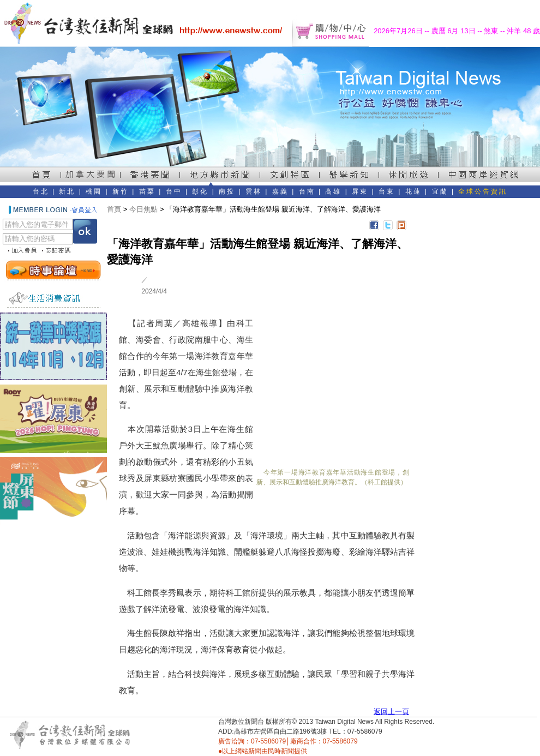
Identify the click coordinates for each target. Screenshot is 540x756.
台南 (307, 191)
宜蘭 (440, 191)
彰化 (200, 191)
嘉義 (280, 191)
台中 (174, 191)
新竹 (121, 191)
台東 (387, 191)
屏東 (360, 191)
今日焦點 (143, 209)
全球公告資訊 (483, 191)
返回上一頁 (391, 712)
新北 (67, 191)
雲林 (254, 191)
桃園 (94, 191)
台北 (41, 191)
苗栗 (147, 191)
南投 (227, 191)
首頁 (114, 209)
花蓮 (413, 191)
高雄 (333, 191)
